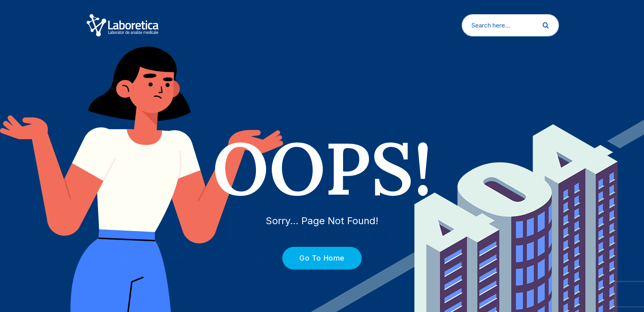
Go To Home (317, 258)
